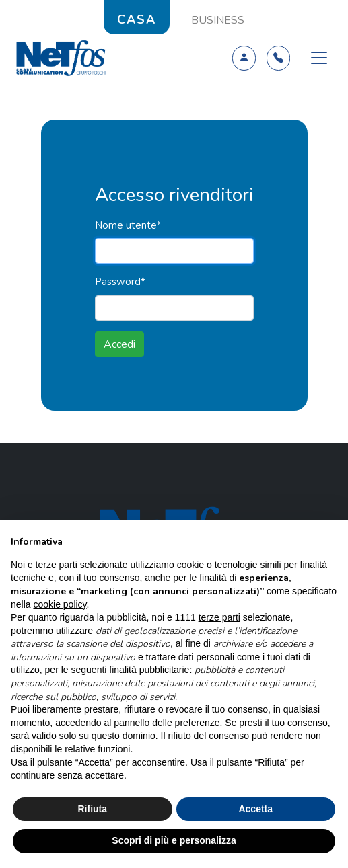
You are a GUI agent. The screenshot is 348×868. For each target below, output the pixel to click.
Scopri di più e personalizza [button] (174, 840)
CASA (137, 19)
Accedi (119, 344)
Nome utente (128, 225)
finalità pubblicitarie (149, 670)
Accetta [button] (255, 809)
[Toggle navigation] (319, 58)
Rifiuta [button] (92, 809)
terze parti (219, 617)
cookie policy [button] (60, 604)
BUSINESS (218, 20)
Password (120, 282)
